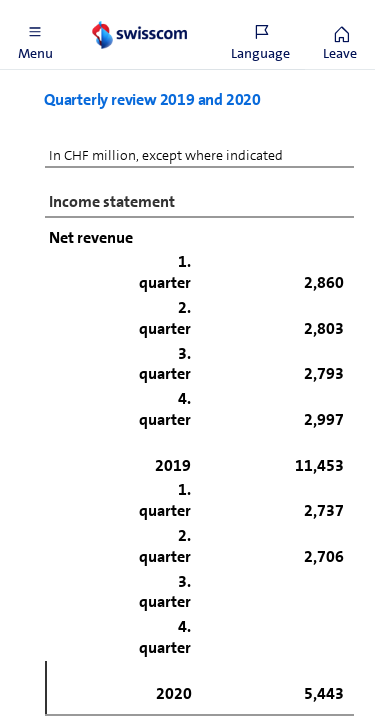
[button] (35, 35)
